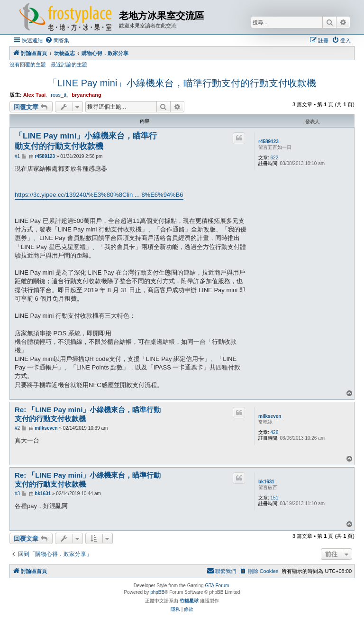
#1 (17, 156)
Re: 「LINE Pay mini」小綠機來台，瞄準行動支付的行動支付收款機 (88, 414)
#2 (17, 428)
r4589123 (268, 142)
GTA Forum (217, 586)
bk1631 (266, 482)
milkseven (270, 416)
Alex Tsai (35, 95)
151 (275, 498)
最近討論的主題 (69, 65)
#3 (17, 494)
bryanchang (86, 95)
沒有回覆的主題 (28, 65)
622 (275, 158)
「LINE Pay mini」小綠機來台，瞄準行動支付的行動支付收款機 (182, 83)
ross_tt (59, 95)
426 (275, 432)
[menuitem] (57, 40)
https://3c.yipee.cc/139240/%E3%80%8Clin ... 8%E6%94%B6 (99, 195)
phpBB (157, 592)
